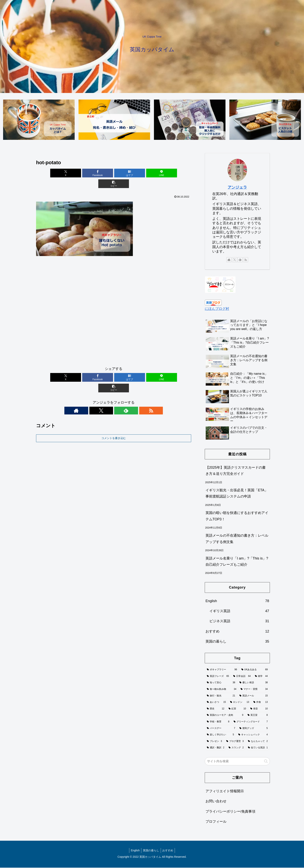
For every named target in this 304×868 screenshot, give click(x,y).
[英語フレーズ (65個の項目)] (218, 676)
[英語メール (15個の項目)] (254, 696)
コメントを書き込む (114, 417)
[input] (237, 762)
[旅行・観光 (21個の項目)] (221, 696)
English (134, 851)
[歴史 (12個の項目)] (216, 709)
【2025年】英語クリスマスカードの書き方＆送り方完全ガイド (236, 471)
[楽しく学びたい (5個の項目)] (220, 735)
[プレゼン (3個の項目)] (214, 742)
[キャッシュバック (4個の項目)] (253, 735)
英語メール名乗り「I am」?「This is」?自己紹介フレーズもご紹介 (237, 562)
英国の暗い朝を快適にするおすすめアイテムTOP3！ (237, 516)
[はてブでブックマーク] (114, 173)
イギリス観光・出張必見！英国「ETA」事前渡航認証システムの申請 (237, 494)
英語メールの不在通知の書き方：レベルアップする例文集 (237, 539)
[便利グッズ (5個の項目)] (254, 729)
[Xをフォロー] (109, 389)
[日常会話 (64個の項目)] (242, 676)
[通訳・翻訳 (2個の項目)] (216, 748)
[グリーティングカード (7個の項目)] (251, 722)
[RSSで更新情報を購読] (127, 389)
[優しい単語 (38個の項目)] (254, 683)
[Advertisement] (114, 303)
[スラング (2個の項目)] (236, 748)
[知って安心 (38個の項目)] (221, 683)
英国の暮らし (151, 851)
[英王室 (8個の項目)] (258, 716)
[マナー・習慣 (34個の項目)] (254, 690)
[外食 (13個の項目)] (261, 703)
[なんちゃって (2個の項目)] (258, 742)
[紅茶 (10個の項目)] (237, 709)
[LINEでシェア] (140, 173)
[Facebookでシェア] (88, 173)
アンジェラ (237, 188)
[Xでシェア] (61, 173)
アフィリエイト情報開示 (225, 791)
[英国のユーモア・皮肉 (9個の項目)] (225, 716)
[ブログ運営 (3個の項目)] (235, 742)
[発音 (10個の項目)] (259, 709)
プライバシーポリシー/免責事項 (230, 812)
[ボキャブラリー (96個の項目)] (222, 670)
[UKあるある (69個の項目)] (255, 670)
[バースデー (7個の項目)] (221, 729)
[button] (166, 173)
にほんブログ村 (217, 309)
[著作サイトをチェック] (100, 389)
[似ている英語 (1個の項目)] (258, 748)
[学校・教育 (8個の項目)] (218, 722)
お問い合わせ (216, 802)
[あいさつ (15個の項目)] (216, 703)
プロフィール (216, 822)
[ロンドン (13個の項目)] (240, 703)
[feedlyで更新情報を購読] (118, 389)
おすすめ (169, 851)
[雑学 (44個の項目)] (261, 676)
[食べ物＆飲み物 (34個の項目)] (222, 690)
